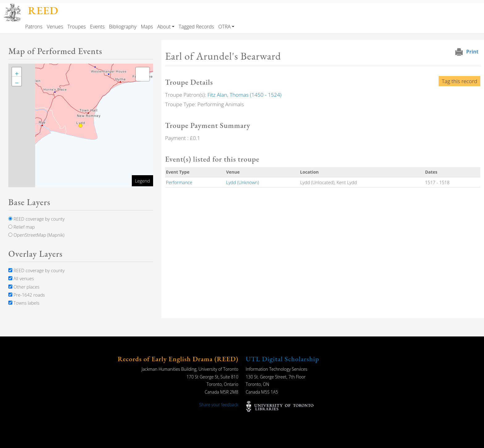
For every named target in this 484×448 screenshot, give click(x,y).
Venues (55, 27)
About (164, 27)
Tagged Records (196, 27)
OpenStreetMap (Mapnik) (36, 235)
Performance (179, 182)
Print (472, 52)
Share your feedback (219, 405)
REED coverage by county (36, 219)
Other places (24, 287)
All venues (21, 278)
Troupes (77, 27)
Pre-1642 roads (27, 295)
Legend (142, 181)
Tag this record (459, 81)
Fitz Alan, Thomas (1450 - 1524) (244, 95)
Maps (147, 27)
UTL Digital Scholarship (282, 359)
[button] (17, 72)
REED (43, 10)
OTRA (224, 27)
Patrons (34, 27)
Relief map (22, 227)
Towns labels (24, 303)
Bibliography (123, 27)
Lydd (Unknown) (243, 182)
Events (97, 27)
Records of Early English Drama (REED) (178, 359)
